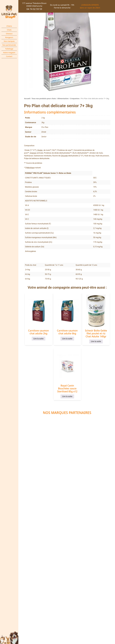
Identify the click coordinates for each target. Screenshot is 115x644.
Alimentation (63, 98)
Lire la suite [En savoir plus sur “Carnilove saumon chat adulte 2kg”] (39, 339)
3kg (43, 122)
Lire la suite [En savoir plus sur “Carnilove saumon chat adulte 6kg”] (67, 339)
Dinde (44, 132)
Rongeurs (9, 37)
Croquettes (75, 98)
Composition (29, 146)
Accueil (27, 98)
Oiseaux (9, 34)
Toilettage (9, 49)
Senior (44, 137)
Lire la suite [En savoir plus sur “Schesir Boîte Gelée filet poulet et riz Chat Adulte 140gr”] (96, 341)
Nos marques (9, 41)
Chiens (9, 26)
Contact (9, 56)
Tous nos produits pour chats (44, 98)
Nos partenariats (9, 45)
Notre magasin (9, 52)
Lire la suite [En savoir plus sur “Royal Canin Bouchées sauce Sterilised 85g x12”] (67, 396)
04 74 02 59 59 (34, 9)
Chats (9, 30)
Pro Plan (45, 127)
